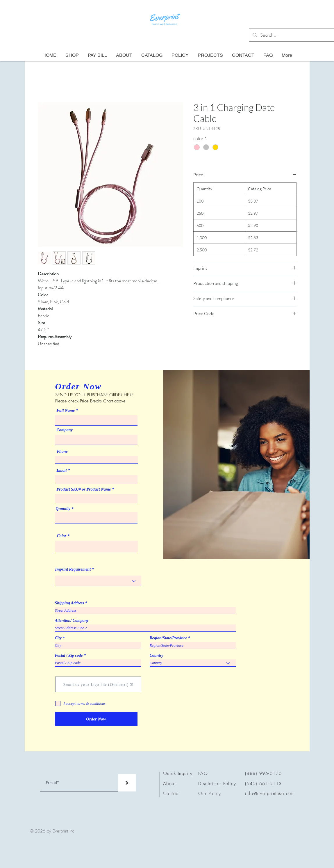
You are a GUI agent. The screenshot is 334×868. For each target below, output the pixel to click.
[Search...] (293, 35)
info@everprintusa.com (270, 794)
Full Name (66, 411)
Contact (172, 794)
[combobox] (96, 518)
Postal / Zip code (69, 656)
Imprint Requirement (73, 569)
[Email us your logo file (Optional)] (98, 684)
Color (62, 536)
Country (157, 656)
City (58, 638)
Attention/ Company (72, 621)
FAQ (203, 773)
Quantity (63, 509)
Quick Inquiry (178, 773)
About (169, 784)
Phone (62, 452)
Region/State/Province (168, 638)
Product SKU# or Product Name (84, 489)
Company (65, 430)
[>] (127, 783)
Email (62, 471)
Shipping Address (70, 603)
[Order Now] (96, 719)
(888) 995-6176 (264, 773)
